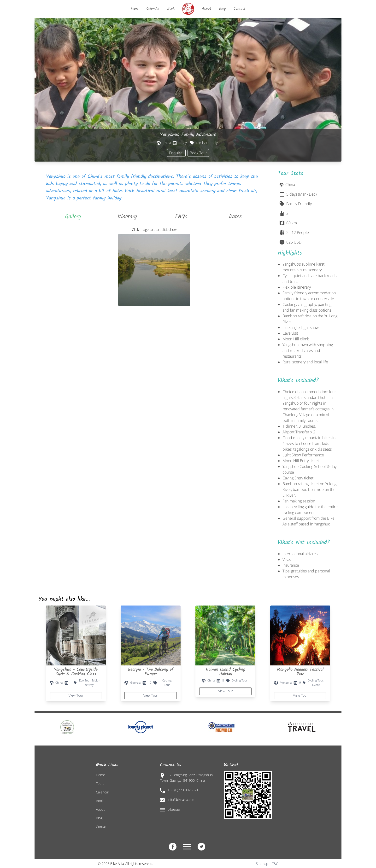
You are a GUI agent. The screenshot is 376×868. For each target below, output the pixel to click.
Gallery (73, 217)
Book (171, 9)
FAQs (181, 217)
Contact (240, 9)
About (207, 9)
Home (100, 775)
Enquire (176, 153)
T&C (275, 864)
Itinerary (127, 217)
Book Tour (198, 153)
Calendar (153, 9)
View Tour (76, 695)
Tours (135, 9)
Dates (235, 217)
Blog (222, 9)
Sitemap (262, 864)
